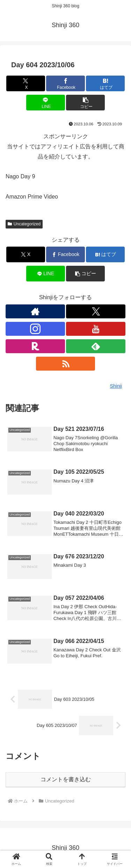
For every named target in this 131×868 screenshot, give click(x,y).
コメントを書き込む (66, 779)
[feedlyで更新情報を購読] (96, 346)
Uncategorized (24, 224)
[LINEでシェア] (46, 103)
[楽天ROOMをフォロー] (35, 346)
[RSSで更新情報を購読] (66, 364)
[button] (85, 103)
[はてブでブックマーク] (105, 83)
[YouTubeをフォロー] (96, 329)
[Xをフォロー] (96, 311)
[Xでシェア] (26, 83)
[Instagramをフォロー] (35, 329)
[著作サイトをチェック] (35, 311)
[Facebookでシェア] (65, 83)
